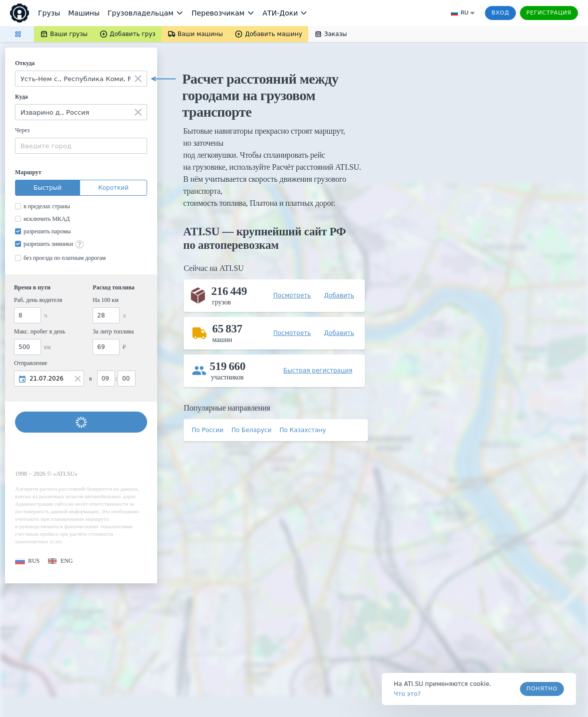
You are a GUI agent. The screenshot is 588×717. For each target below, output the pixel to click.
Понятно (542, 689)
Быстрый (48, 188)
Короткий (113, 188)
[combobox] (81, 79)
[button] (27, 561)
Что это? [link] (407, 694)
